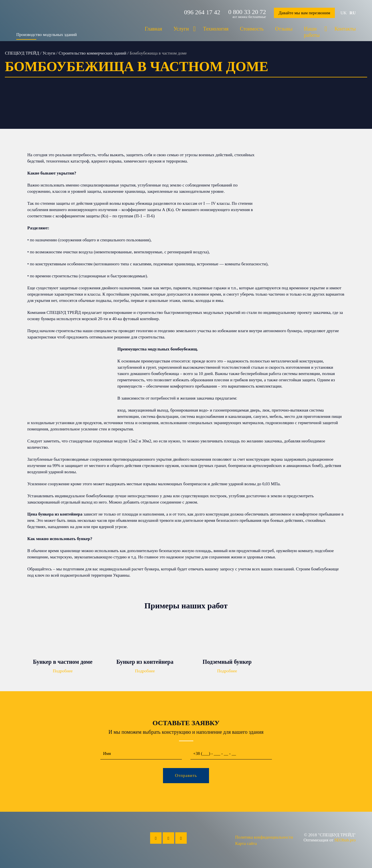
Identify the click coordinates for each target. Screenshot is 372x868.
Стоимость (252, 29)
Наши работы (312, 32)
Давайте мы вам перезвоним (304, 13)
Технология (216, 29)
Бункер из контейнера (145, 662)
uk (344, 13)
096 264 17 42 (202, 12)
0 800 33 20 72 (247, 12)
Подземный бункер (227, 662)
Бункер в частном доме (63, 662)
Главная (153, 29)
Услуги (181, 29)
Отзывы (284, 29)
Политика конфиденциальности (264, 837)
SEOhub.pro (345, 840)
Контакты (345, 29)
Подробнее (63, 671)
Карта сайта (246, 843)
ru (353, 13)
